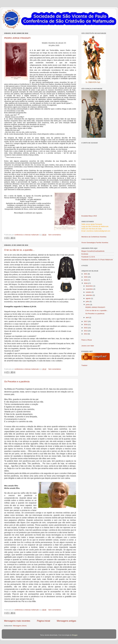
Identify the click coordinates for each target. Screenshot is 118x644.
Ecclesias (85, 254)
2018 (86, 283)
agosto (88, 298)
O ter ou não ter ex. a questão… (19, 250)
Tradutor (84, 365)
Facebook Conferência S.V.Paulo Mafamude (97, 260)
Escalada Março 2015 (89, 216)
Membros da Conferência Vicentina (94, 237)
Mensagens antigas (66, 621)
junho (88, 305)
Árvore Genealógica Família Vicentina (95, 243)
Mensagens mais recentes (17, 621)
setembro (89, 295)
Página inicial (43, 621)
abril (87, 317)
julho (88, 301)
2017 (86, 321)
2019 (86, 280)
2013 (86, 334)
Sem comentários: (55, 235)
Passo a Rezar (87, 340)
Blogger (75, 635)
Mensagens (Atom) (20, 626)
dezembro (90, 286)
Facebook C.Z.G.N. (88, 257)
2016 (86, 324)
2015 (86, 328)
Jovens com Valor (88, 346)
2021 (86, 274)
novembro (90, 289)
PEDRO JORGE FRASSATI (17, 38)
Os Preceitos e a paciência (17, 382)
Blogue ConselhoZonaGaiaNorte (93, 251)
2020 (86, 277)
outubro (89, 292)
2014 (86, 331)
